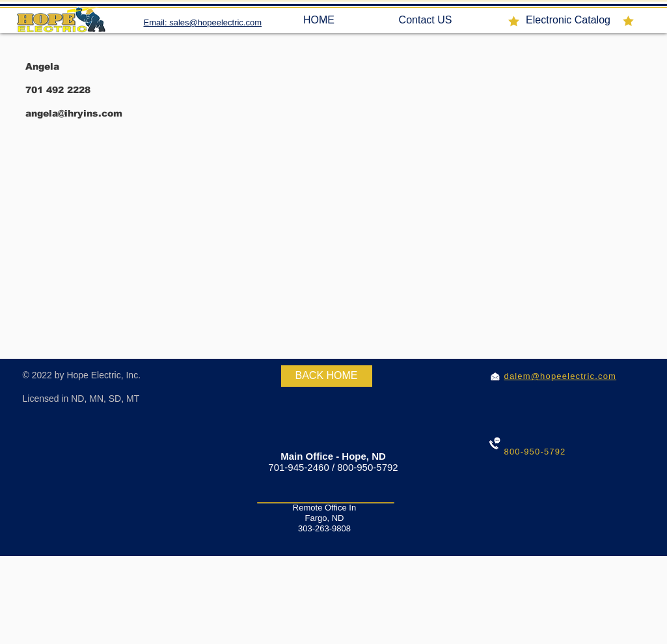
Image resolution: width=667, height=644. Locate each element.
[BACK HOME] (327, 376)
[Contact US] (426, 20)
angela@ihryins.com (74, 113)
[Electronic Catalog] (568, 20)
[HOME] (319, 20)
